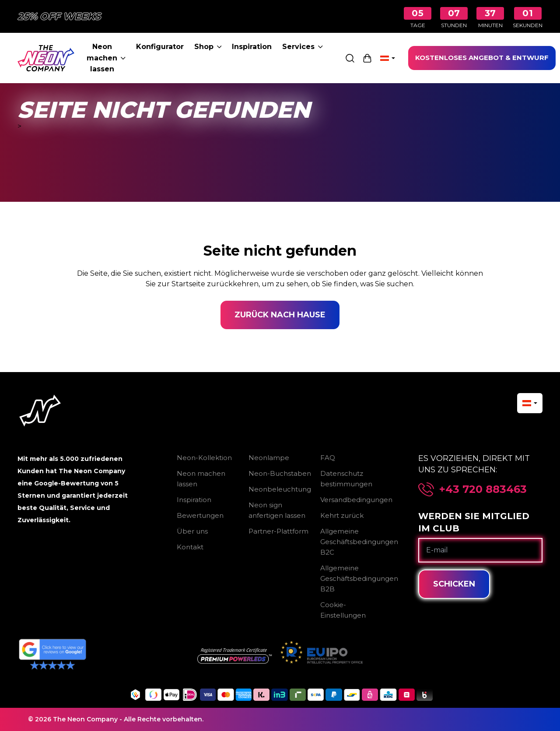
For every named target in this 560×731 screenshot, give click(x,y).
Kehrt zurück (342, 515)
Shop (208, 47)
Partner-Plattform (278, 531)
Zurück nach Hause (280, 315)
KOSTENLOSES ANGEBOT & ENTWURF (482, 58)
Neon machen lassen (106, 58)
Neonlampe (269, 458)
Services (303, 47)
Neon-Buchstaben (280, 473)
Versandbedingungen (356, 500)
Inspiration (252, 47)
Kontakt (190, 547)
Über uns (192, 531)
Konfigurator (160, 47)
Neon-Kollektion (204, 458)
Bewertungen (200, 515)
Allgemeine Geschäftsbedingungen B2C (359, 542)
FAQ (328, 458)
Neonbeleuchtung (280, 489)
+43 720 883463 (483, 489)
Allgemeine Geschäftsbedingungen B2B (359, 578)
